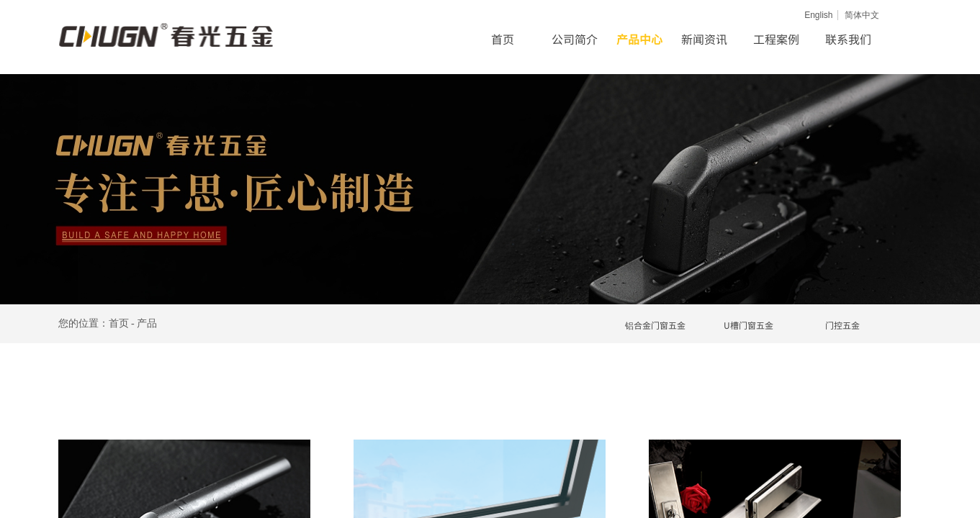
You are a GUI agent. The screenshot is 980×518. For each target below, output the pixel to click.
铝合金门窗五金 (655, 325)
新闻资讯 (704, 39)
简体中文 (862, 15)
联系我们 (848, 39)
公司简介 (575, 39)
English (818, 15)
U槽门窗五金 (749, 325)
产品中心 (639, 39)
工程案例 (776, 39)
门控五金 (842, 325)
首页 (503, 39)
